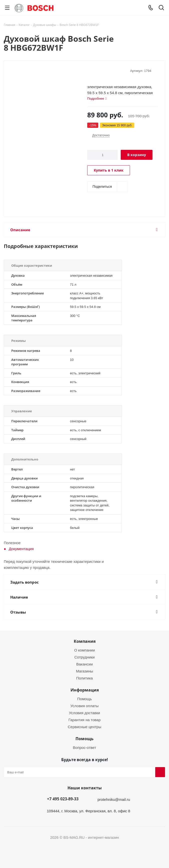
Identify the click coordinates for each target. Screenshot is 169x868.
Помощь (84, 699)
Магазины (85, 671)
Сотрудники (84, 657)
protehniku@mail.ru (114, 799)
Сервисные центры (84, 727)
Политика (84, 678)
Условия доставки (84, 713)
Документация (21, 549)
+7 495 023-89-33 (63, 799)
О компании (85, 650)
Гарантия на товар (84, 720)
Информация (85, 690)
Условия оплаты (85, 706)
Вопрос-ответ (84, 747)
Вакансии (84, 664)
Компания (85, 641)
